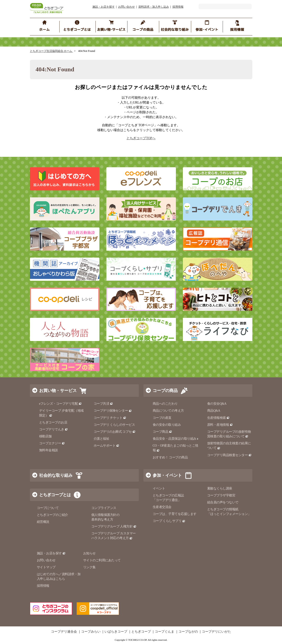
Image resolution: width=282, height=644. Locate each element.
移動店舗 (45, 436)
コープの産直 (162, 418)
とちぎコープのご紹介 (52, 515)
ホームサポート (106, 446)
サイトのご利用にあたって (102, 560)
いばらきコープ (116, 632)
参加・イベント (167, 475)
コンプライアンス (104, 508)
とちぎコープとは (55, 495)
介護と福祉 (101, 439)
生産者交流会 (162, 507)
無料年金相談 (49, 450)
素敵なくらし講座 (220, 488)
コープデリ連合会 (64, 632)
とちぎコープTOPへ (141, 138)
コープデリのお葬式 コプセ (115, 432)
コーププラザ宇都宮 (221, 495)
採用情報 (178, 7)
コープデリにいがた (216, 632)
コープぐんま (165, 632)
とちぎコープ (141, 632)
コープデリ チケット (110, 418)
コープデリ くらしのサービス (114, 425)
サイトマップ (46, 567)
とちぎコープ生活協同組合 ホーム (51, 51)
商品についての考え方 (168, 411)
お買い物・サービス (58, 391)
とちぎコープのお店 (53, 422)
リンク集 (89, 567)
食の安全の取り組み (167, 425)
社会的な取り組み (56, 475)
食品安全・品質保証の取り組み (177, 439)
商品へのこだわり (165, 404)
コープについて (48, 508)
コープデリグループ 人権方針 (114, 526)
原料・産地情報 (220, 425)
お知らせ (89, 553)
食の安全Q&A (217, 404)
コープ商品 (162, 432)
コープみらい (91, 632)
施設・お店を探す (104, 7)
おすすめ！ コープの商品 (170, 457)
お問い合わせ (127, 7)
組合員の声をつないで (223, 502)
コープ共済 (103, 404)
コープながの (188, 632)
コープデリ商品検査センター (229, 455)
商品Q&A (214, 411)
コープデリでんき (54, 429)
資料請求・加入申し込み (154, 7)
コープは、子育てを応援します (175, 514)
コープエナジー (52, 443)
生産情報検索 (219, 418)
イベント (159, 488)
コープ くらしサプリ (169, 521)
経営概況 (43, 522)
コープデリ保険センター (113, 411)
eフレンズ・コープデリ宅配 (61, 404)
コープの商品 (165, 391)
